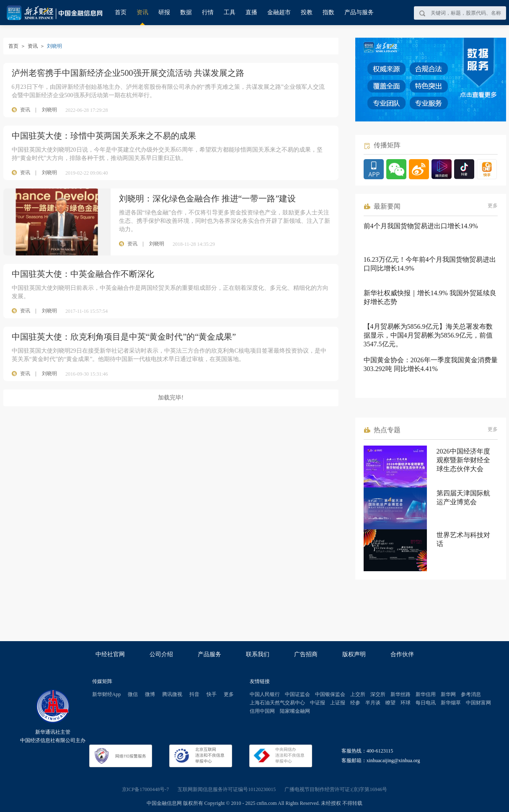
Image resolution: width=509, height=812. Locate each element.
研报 (164, 12)
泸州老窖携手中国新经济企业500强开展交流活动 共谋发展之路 (128, 73)
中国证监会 (297, 694)
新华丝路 (400, 694)
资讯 (142, 12)
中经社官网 (110, 654)
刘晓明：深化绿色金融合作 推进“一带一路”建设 (208, 198)
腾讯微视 (172, 694)
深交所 (378, 694)
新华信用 (426, 694)
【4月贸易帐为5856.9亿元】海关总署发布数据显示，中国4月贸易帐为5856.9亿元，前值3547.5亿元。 (428, 335)
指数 (328, 12)
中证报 (318, 703)
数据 (186, 12)
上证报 (338, 703)
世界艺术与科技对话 (463, 539)
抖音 (194, 694)
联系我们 (258, 654)
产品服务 (209, 654)
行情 (208, 12)
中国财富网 (478, 703)
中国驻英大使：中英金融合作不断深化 (83, 274)
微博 (150, 694)
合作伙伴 (402, 654)
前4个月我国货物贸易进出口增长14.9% (421, 226)
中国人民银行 (265, 694)
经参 (355, 703)
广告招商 (306, 654)
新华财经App (107, 694)
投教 (307, 12)
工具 (230, 12)
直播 (251, 12)
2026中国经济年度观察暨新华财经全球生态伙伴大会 (463, 460)
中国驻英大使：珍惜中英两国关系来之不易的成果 (104, 136)
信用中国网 (262, 711)
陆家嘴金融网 (295, 711)
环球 (406, 703)
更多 (493, 206)
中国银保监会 (330, 694)
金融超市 (279, 12)
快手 (212, 694)
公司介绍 (161, 654)
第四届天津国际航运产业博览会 (463, 498)
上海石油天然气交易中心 (277, 703)
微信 (133, 694)
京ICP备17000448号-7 (146, 789)
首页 (121, 12)
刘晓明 (49, 110)
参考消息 (471, 694)
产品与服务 (359, 12)
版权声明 (354, 654)
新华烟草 (451, 703)
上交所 (358, 694)
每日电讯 (426, 703)
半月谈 (373, 703)
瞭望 (390, 703)
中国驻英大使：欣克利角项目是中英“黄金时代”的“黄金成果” (124, 337)
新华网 (448, 694)
